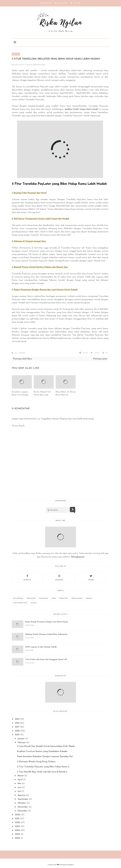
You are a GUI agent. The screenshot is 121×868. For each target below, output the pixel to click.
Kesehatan (31, 598)
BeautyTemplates (67, 865)
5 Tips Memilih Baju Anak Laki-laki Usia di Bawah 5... (43, 772)
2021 (17, 819)
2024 (17, 830)
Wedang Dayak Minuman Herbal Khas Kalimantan (46, 634)
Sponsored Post (20, 603)
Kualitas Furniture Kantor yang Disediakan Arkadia (42, 751)
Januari (21, 739)
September (23, 799)
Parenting (64, 598)
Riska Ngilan (20, 65)
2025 (17, 834)
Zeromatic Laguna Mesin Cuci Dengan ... (21, 393)
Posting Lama (100, 359)
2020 (18, 815)
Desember (22, 811)
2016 (17, 723)
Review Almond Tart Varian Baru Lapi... (42, 393)
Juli (19, 791)
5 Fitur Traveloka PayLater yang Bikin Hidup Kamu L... (44, 767)
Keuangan (44, 598)
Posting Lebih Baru (23, 359)
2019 (17, 735)
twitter (91, 577)
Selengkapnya (78, 557)
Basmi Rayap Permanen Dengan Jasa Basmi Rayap (47, 622)
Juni (19, 787)
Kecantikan (18, 598)
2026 (18, 838)
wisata (34, 603)
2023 (17, 826)
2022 (18, 823)
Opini (54, 598)
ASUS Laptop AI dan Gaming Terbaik (41, 647)
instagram (59, 577)
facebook (27, 577)
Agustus (22, 795)
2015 (17, 719)
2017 (17, 727)
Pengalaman (77, 598)
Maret (21, 776)
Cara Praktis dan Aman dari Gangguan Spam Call (46, 660)
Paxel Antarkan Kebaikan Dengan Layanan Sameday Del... (45, 757)
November (23, 807)
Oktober (22, 803)
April (20, 780)
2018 (17, 731)
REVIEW (16, 54)
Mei (19, 784)
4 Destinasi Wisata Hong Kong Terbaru (36, 762)
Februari (22, 743)
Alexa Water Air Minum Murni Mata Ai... (66, 393)
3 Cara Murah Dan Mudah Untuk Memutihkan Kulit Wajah (46, 746)
